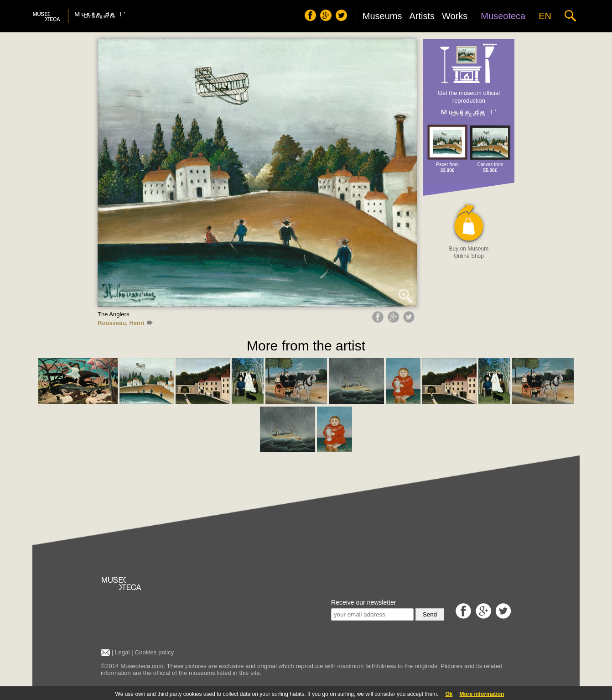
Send (430, 614)
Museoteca (503, 16)
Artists (422, 16)
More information (482, 694)
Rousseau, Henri (125, 323)
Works (455, 16)
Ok (449, 694)
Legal (122, 652)
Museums (382, 16)
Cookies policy (154, 652)
